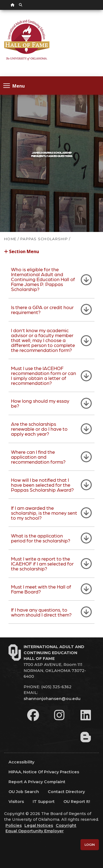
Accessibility (21, 762)
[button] (51, 254)
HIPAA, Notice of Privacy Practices (44, 772)
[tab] (51, 279)
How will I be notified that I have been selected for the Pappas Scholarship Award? (42, 485)
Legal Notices (39, 825)
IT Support (44, 802)
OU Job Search (24, 792)
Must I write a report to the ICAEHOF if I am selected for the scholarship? (42, 563)
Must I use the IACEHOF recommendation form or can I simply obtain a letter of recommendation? (44, 375)
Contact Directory (66, 792)
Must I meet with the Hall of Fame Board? (41, 589)
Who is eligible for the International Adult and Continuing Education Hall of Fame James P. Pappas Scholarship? (43, 279)
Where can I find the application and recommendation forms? (38, 457)
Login (90, 845)
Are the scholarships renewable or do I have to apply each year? (39, 429)
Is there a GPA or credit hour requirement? (42, 310)
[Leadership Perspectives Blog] (86, 737)
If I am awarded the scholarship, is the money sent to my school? (44, 513)
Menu (14, 86)
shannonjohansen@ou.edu (52, 699)
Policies (14, 825)
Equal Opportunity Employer (35, 831)
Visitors (16, 802)
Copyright (66, 825)
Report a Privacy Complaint (37, 782)
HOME (10, 239)
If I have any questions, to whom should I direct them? (41, 612)
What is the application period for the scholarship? (41, 538)
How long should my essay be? (40, 403)
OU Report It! (77, 802)
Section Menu (22, 251)
